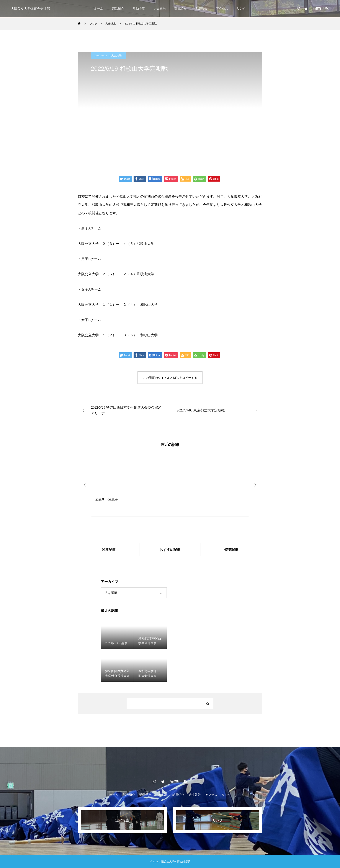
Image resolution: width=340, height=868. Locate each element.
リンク (241, 9)
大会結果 (160, 9)
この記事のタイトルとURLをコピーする (170, 378)
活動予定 (139, 9)
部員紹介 (180, 9)
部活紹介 (118, 9)
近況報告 (201, 9)
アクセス (222, 9)
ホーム (99, 9)
